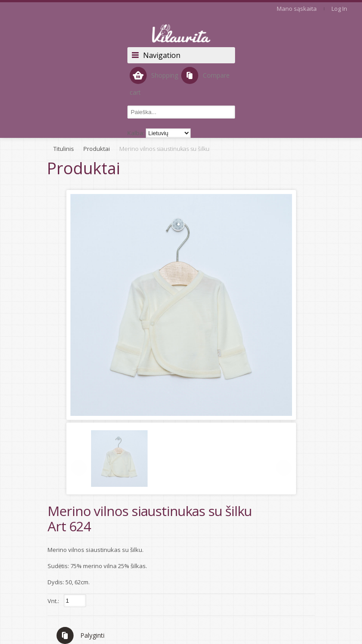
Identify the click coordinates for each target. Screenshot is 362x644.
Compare (205, 75)
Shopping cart (154, 82)
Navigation (162, 55)
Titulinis (64, 149)
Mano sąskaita (297, 9)
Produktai (97, 149)
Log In (339, 9)
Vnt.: (53, 601)
